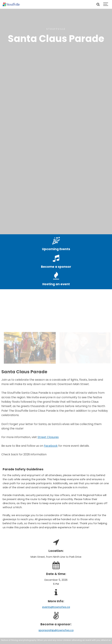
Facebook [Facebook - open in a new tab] (47, 446)
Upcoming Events (56, 249)
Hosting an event (56, 284)
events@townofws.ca (56, 607)
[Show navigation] (106, 4)
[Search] (98, 4)
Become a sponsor (56, 267)
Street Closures (45, 437)
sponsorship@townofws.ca (56, 630)
